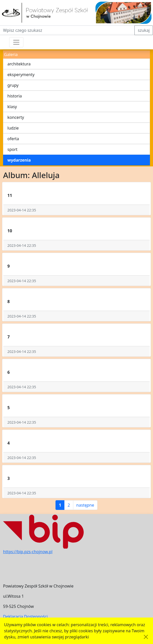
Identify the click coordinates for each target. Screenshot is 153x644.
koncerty (16, 117)
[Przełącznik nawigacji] (16, 42)
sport (12, 149)
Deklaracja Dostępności (25, 617)
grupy (13, 85)
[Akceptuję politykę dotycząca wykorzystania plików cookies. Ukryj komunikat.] (146, 637)
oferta (13, 139)
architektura (19, 64)
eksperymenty (21, 75)
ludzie (13, 128)
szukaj (144, 30)
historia (15, 96)
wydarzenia (19, 160)
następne (85, 505)
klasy (12, 107)
